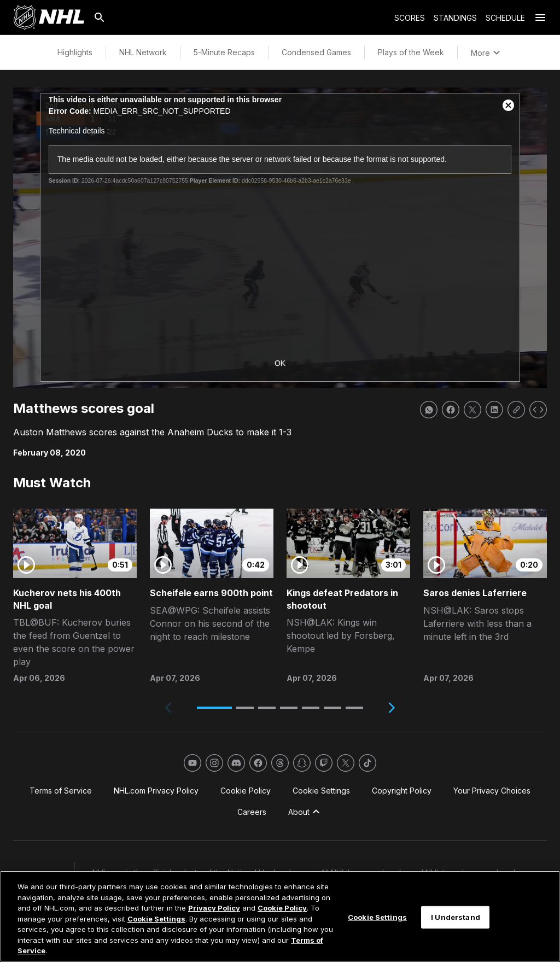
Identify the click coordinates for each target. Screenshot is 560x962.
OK (280, 363)
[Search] (100, 18)
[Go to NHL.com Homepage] (49, 18)
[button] (214, 708)
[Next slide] (392, 708)
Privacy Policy (214, 908)
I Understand (456, 917)
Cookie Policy (282, 908)
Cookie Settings (156, 919)
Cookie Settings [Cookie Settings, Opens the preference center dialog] (377, 917)
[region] (280, 916)
